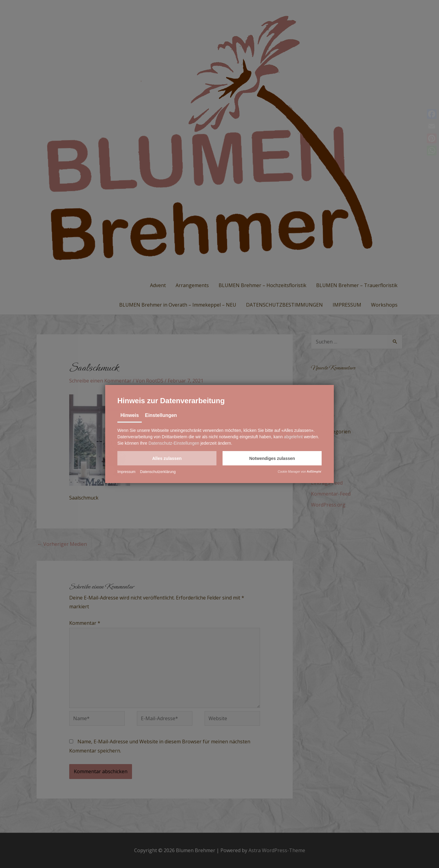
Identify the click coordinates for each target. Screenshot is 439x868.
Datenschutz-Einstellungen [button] (174, 443)
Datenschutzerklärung (158, 472)
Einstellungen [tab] (161, 415)
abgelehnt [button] (293, 437)
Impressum (126, 472)
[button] (167, 458)
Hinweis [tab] (130, 415)
